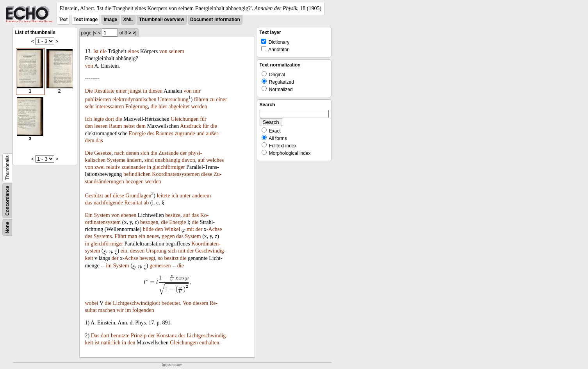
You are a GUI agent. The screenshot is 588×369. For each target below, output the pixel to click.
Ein (89, 215)
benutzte (120, 336)
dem (141, 126)
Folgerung (137, 107)
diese (207, 174)
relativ (113, 167)
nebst (129, 126)
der (184, 153)
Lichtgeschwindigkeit (136, 303)
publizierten (98, 99)
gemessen (160, 266)
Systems (103, 236)
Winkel (172, 229)
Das (95, 336)
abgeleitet (179, 107)
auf (201, 160)
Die (89, 91)
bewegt (147, 258)
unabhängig (168, 160)
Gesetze (103, 153)
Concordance (7, 201)
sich (145, 153)
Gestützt (94, 196)
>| (134, 33)
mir (197, 91)
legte (99, 119)
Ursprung (156, 251)
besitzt (172, 258)
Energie (137, 133)
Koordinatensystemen (176, 174)
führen (201, 99)
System (102, 215)
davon (189, 160)
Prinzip (139, 336)
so (160, 258)
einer (121, 91)
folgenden (143, 310)
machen (107, 310)
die (103, 51)
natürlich (111, 343)
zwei (100, 167)
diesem (201, 303)
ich (175, 196)
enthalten (209, 343)
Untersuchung (173, 99)
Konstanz (167, 336)
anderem (201, 196)
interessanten (110, 107)
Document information (215, 20)
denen (132, 153)
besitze (173, 215)
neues (153, 236)
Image (111, 20)
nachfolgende (108, 203)
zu (212, 99)
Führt (120, 236)
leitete (163, 196)
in (145, 91)
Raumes (165, 133)
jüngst (135, 91)
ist (97, 343)
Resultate (104, 91)
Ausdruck (191, 126)
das (99, 141)
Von (187, 303)
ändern (134, 160)
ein (142, 236)
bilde (148, 229)
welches (215, 160)
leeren (101, 126)
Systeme (116, 160)
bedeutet (171, 303)
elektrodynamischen (135, 99)
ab (146, 203)
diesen (155, 91)
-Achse (214, 229)
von (163, 51)
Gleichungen (185, 119)
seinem (176, 51)
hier (163, 107)
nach (119, 153)
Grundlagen (138, 196)
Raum (115, 126)
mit (190, 229)
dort (110, 119)
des (151, 133)
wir (120, 310)
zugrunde (185, 133)
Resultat (134, 203)
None (7, 227)
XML (128, 20)
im (109, 266)
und (200, 133)
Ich (89, 119)
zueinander (133, 167)
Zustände (168, 153)
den (89, 126)
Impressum (172, 365)
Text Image (86, 20)
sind (149, 160)
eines (133, 51)
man (132, 236)
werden (199, 107)
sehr (90, 107)
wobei (92, 303)
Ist (96, 51)
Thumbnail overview (161, 20)
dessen (137, 251)
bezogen (135, 182)
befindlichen (137, 174)
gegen (168, 236)
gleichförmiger (169, 167)
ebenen (129, 215)
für (203, 119)
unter (185, 196)
